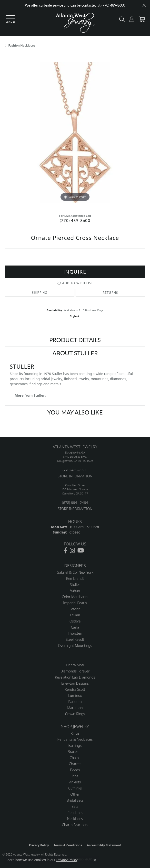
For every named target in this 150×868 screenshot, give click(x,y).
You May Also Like (75, 412)
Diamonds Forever (75, 671)
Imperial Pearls (75, 603)
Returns (110, 293)
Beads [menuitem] (75, 770)
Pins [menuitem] (75, 776)
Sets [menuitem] (75, 806)
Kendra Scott (75, 689)
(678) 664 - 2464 (75, 503)
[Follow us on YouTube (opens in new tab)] (81, 551)
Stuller (75, 585)
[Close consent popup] (95, 860)
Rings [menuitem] (75, 733)
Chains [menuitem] (75, 758)
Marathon (75, 708)
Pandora (75, 702)
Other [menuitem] (75, 794)
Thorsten (75, 633)
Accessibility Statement (104, 845)
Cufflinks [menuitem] (75, 788)
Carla (75, 627)
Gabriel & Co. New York (75, 572)
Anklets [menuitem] (75, 782)
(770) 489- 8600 (75, 470)
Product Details (75, 340)
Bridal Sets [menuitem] (75, 800)
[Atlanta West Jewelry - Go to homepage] (75, 24)
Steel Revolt (75, 639)
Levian (75, 615)
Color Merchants (75, 597)
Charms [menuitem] (75, 764)
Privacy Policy (39, 845)
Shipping (40, 293)
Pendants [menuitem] (75, 813)
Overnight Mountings (75, 646)
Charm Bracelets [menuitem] (75, 825)
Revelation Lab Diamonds (75, 677)
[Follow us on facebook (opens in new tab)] (65, 551)
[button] (121, 20)
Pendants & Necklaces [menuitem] (75, 739)
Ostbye (75, 621)
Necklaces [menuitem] (75, 819)
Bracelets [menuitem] (75, 752)
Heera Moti (75, 665)
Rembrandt (75, 578)
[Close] (144, 5)
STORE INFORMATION (75, 476)
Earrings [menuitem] (75, 745)
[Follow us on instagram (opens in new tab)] (72, 551)
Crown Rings (75, 714)
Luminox (75, 695)
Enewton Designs (75, 683)
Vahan (75, 591)
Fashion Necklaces (22, 45)
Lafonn (75, 609)
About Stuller (75, 353)
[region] (75, 133)
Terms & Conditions (68, 845)
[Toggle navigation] (10, 19)
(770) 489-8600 (75, 220)
